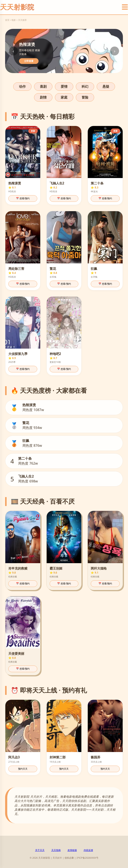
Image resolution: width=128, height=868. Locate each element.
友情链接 (72, 850)
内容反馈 (88, 850)
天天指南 (56, 850)
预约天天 (23, 769)
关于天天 (40, 850)
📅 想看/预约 (23, 198)
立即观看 (29, 61)
